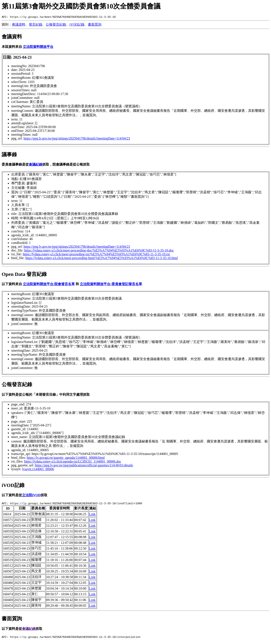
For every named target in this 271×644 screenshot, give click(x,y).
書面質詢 (95, 25)
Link (92, 515)
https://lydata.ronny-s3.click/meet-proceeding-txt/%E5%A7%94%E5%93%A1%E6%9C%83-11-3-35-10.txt (96, 255)
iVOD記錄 (77, 25)
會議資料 (19, 25)
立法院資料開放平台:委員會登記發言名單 (111, 285)
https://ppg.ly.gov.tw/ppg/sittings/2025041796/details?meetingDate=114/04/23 (77, 139)
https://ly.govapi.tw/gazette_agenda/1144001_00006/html (66, 458)
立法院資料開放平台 (38, 47)
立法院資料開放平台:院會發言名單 (49, 285)
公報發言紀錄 (56, 25)
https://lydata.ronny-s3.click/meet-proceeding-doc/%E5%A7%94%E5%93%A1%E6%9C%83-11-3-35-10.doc (99, 251)
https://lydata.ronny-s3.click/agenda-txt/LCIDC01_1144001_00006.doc (73, 462)
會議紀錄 (36, 165)
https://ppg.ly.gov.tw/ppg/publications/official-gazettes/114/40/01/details (84, 466)
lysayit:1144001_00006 (38, 470)
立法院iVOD (31, 496)
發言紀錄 (36, 25)
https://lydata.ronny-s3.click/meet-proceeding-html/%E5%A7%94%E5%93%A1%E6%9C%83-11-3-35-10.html (102, 259)
